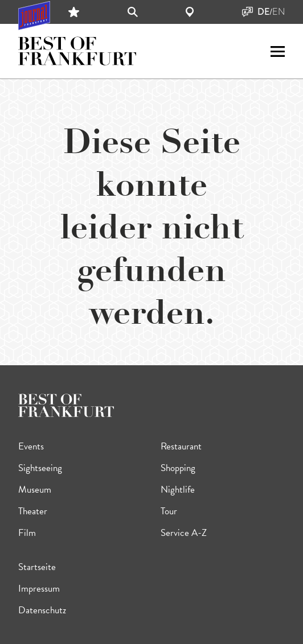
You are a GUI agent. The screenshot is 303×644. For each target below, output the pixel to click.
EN (279, 12)
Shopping (178, 468)
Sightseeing (40, 468)
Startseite (37, 567)
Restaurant (181, 446)
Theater (33, 511)
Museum (35, 490)
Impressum (39, 589)
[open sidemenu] (278, 51)
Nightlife (178, 490)
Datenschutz (42, 610)
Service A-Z (184, 533)
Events (31, 446)
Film (27, 533)
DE (263, 12)
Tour (169, 511)
